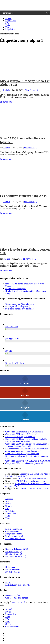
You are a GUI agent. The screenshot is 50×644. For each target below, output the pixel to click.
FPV (7, 23)
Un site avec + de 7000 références (20, 304)
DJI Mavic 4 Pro (12, 339)
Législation (10, 29)
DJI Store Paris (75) (14, 551)
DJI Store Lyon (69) (14, 554)
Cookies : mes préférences (17, 598)
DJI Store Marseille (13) (16, 556)
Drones (8, 19)
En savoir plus (6, 102)
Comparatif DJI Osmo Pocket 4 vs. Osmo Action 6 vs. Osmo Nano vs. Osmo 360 (27, 445)
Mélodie (7, 90)
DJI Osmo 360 (12, 327)
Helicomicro (11, 567)
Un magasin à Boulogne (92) (18, 306)
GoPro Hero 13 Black (15, 363)
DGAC (8, 582)
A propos (9, 499)
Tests (8, 25)
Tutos (8, 27)
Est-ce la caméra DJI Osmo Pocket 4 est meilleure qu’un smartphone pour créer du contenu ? (27, 450)
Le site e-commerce (14, 529)
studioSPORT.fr (19, 602)
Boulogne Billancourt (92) (17, 549)
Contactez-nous (12, 531)
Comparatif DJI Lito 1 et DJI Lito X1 (21, 434)
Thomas (7, 148)
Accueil (9, 609)
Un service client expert (15, 289)
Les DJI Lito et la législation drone (20, 437)
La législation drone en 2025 (18, 585)
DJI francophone (12, 572)
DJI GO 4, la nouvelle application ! (32, 479)
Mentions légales (13, 595)
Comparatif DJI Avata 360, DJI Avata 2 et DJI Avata (28, 461)
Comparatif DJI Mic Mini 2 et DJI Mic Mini (24, 432)
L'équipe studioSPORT (15, 539)
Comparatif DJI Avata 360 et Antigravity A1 (24, 463)
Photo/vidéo (10, 21)
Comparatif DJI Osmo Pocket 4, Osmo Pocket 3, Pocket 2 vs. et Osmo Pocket (26, 440)
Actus (8, 501)
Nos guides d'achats (14, 534)
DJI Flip (9, 351)
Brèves (8, 504)
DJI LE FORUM (13, 569)
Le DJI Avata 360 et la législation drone (22, 454)
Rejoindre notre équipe (15, 536)
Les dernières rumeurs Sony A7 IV (24, 196)
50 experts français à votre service (20, 309)
